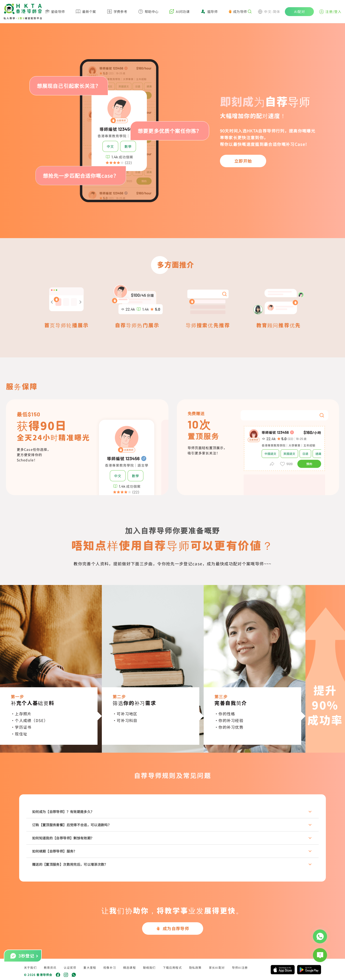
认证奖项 (70, 967)
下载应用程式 (172, 967)
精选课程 (129, 967)
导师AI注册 (240, 967)
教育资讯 (50, 967)
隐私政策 (195, 967)
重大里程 (90, 967)
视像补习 (110, 967)
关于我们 (30, 967)
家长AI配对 (217, 967)
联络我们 (149, 967)
